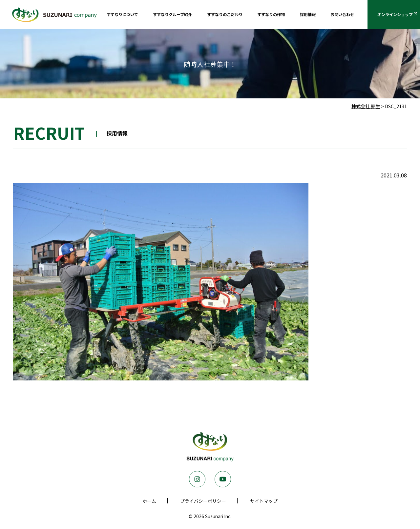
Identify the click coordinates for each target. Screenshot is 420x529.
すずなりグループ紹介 (172, 14)
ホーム (149, 501)
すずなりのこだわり (225, 14)
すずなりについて (122, 14)
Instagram (197, 479)
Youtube (223, 479)
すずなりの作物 (271, 14)
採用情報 (308, 14)
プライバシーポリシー (203, 501)
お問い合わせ (342, 14)
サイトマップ (264, 501)
